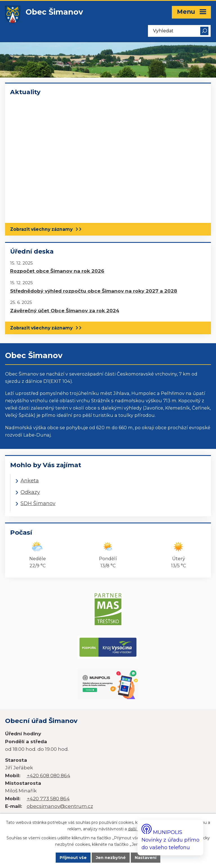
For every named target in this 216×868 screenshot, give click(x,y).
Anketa (30, 481)
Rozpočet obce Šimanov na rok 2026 (57, 271)
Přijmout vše (73, 858)
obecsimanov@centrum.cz (60, 773)
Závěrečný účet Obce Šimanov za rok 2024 (65, 310)
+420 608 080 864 (49, 742)
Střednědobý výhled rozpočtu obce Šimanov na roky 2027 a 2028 (94, 291)
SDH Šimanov (38, 503)
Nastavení (146, 858)
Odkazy (30, 492)
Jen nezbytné (111, 858)
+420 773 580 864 (48, 766)
